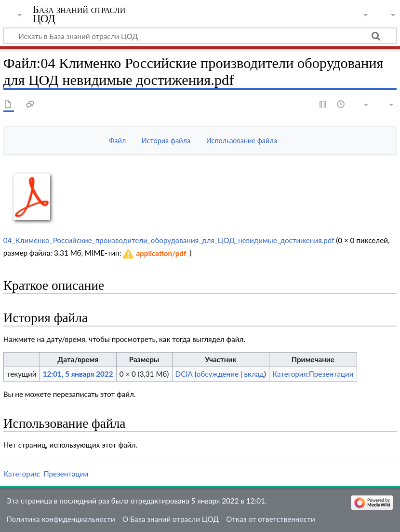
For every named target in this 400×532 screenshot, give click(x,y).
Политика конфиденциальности (61, 519)
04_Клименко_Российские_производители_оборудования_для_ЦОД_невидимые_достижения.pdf (169, 240)
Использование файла (242, 141)
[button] (155, 254)
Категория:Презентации (313, 374)
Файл (117, 141)
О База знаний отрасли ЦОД (171, 519)
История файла (166, 141)
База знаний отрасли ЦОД (79, 14)
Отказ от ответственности (270, 519)
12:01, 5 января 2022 (78, 374)
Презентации (66, 474)
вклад (254, 374)
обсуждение (218, 374)
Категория (21, 474)
